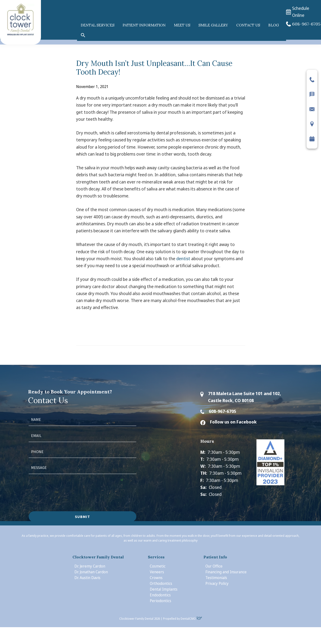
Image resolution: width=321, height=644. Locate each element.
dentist (183, 259)
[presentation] (65, 490)
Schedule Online (298, 12)
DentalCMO (191, 619)
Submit (82, 517)
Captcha (36, 477)
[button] (83, 35)
